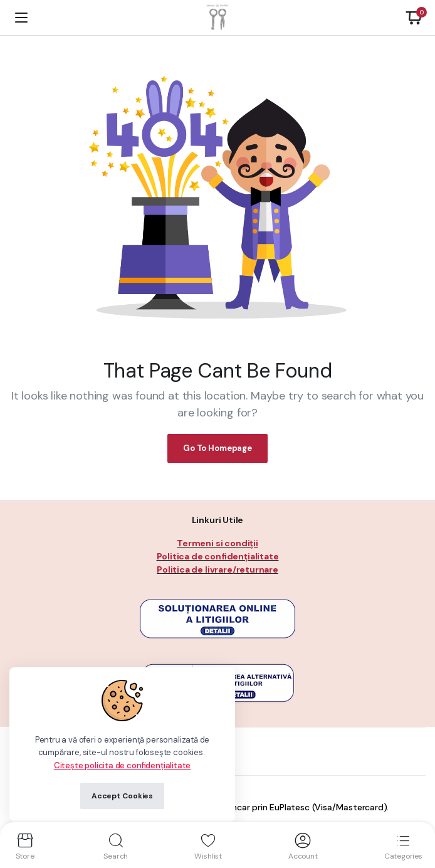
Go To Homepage (217, 448)
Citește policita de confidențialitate (123, 765)
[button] (414, 18)
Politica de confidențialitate (218, 556)
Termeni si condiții (217, 543)
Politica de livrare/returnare (217, 569)
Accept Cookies (122, 796)
